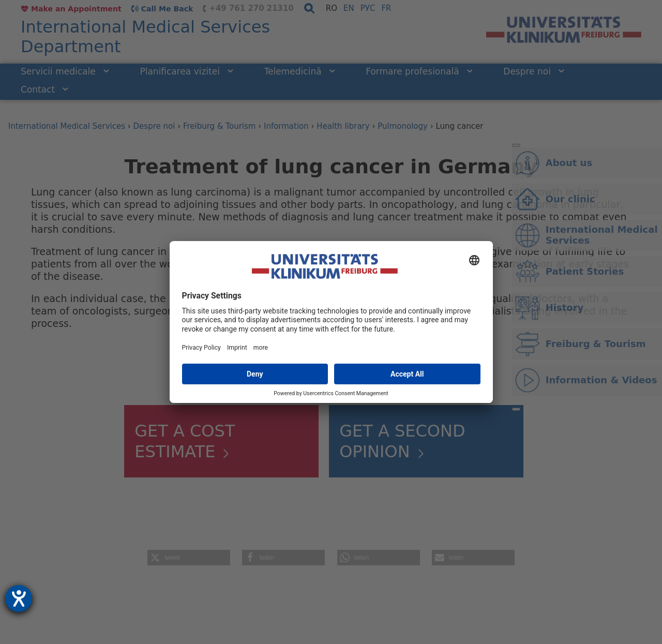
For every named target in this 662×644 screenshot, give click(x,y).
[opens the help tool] (19, 598)
